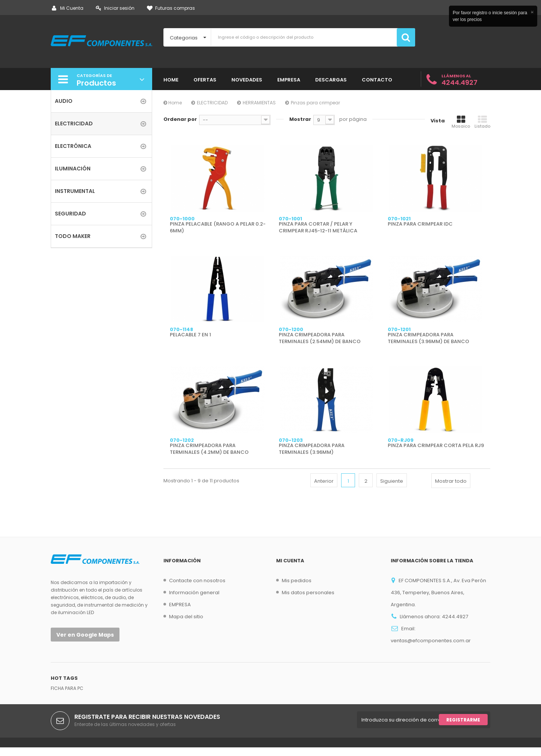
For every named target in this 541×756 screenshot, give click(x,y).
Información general (194, 593)
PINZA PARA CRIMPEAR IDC (420, 224)
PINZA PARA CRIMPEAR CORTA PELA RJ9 (436, 446)
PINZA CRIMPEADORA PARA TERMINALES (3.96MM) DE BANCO (428, 338)
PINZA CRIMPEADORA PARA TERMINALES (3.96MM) (312, 449)
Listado (482, 122)
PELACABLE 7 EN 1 (190, 335)
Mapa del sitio (186, 617)
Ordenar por (180, 119)
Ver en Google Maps (85, 635)
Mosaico (461, 122)
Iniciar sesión (115, 8)
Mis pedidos (297, 581)
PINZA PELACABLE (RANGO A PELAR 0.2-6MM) (218, 227)
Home (173, 103)
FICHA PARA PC (67, 697)
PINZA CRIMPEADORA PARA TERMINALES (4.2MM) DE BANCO (209, 449)
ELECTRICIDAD (212, 103)
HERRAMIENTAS (259, 103)
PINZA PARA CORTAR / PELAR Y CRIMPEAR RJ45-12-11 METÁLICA (318, 227)
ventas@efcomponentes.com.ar (431, 641)
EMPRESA (180, 605)
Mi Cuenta (68, 8)
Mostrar (300, 119)
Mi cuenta (290, 561)
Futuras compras (171, 8)
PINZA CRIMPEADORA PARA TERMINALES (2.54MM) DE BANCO (320, 338)
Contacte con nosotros (197, 581)
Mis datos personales (308, 593)
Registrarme (463, 728)
